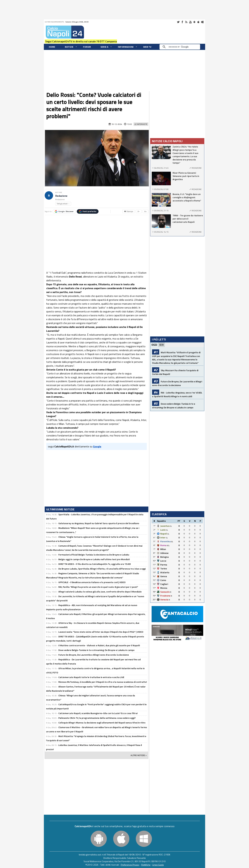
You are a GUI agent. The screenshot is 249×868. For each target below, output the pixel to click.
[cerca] (181, 47)
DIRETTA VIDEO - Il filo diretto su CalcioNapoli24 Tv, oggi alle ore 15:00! (95, 564)
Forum (87, 47)
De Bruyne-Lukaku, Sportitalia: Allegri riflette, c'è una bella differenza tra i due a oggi (102, 569)
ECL (168, 546)
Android (194, 22)
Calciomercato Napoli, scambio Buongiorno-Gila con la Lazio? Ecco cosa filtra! (98, 713)
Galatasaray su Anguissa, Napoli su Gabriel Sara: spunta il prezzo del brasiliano (99, 523)
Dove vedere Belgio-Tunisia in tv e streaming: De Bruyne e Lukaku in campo (96, 650)
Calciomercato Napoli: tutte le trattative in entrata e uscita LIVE (91, 677)
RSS (186, 22)
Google (64, 211)
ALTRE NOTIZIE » (139, 755)
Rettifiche (146, 865)
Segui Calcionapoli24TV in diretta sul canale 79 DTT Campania (81, 41)
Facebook (182, 22)
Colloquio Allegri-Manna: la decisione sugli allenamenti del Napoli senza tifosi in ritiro (102, 723)
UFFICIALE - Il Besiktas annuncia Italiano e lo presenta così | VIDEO (92, 582)
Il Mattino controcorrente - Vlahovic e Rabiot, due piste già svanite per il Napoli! (99, 645)
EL (172, 542)
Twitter (178, 22)
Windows (202, 22)
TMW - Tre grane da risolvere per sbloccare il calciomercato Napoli (188, 219)
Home (52, 47)
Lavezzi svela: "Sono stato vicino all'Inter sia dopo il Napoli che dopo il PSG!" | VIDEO (101, 632)
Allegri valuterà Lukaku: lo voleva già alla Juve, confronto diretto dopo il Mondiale (100, 592)
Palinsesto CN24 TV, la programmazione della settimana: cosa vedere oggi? (97, 718)
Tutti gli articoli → (63, 204)
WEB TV (147, 47)
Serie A (104, 47)
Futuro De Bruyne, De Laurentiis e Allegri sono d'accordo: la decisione (94, 655)
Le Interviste (141, 124)
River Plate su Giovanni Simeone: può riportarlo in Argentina (186, 176)
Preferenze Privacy (130, 865)
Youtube (190, 22)
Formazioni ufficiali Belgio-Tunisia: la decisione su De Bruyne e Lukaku (94, 555)
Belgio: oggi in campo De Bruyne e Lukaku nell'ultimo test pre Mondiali (94, 559)
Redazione (61, 196)
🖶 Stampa (129, 211)
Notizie (69, 47)
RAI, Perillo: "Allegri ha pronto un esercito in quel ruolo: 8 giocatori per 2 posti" (98, 587)
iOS (198, 22)
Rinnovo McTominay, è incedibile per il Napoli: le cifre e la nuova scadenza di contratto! (103, 682)
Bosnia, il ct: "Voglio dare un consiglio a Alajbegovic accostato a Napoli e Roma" (187, 197)
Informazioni (126, 47)
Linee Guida (158, 865)
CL (171, 526)
